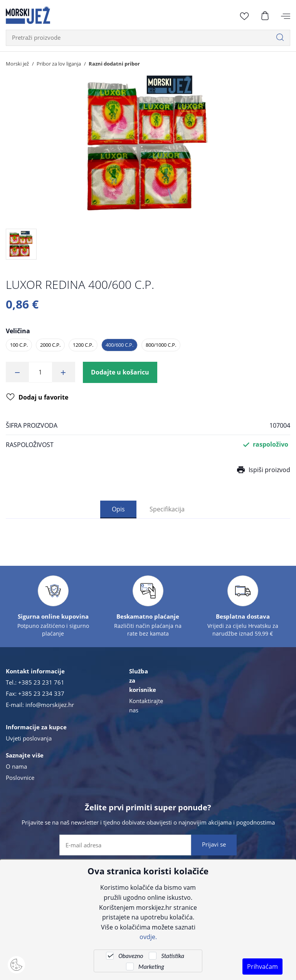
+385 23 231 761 (41, 682)
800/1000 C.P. (161, 345)
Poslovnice (20, 778)
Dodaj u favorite (37, 398)
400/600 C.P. (119, 345)
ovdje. (148, 937)
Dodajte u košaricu (120, 372)
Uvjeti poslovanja (29, 738)
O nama (16, 766)
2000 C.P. (50, 345)
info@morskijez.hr (50, 705)
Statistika (172, 956)
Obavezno (131, 956)
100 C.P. (19, 345)
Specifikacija (167, 509)
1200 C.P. (83, 345)
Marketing (151, 967)
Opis (118, 509)
